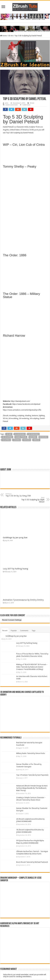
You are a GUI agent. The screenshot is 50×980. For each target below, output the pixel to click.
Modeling (44, 437)
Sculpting (6, 440)
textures (27, 440)
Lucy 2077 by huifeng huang (15, 569)
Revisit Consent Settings (12, 620)
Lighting (33, 437)
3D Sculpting (7, 437)
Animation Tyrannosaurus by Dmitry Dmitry (23, 600)
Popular (14, 631)
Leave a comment (12, 105)
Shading (17, 440)
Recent (5, 631)
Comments (24, 631)
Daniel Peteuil (21, 437)
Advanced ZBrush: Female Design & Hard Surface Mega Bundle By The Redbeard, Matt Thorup (32, 788)
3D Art (11, 36)
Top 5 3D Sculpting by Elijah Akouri (31, 500)
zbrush (37, 440)
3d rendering (34, 434)
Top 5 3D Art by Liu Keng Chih (19, 495)
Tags (34, 631)
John (7, 103)
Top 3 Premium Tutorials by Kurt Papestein (32, 775)
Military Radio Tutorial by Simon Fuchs (31, 753)
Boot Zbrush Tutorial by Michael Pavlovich (32, 862)
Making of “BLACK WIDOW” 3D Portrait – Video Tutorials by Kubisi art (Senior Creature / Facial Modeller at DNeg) (32, 667)
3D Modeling (20, 434)
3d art (9, 434)
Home (4, 36)
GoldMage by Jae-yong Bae (15, 538)
